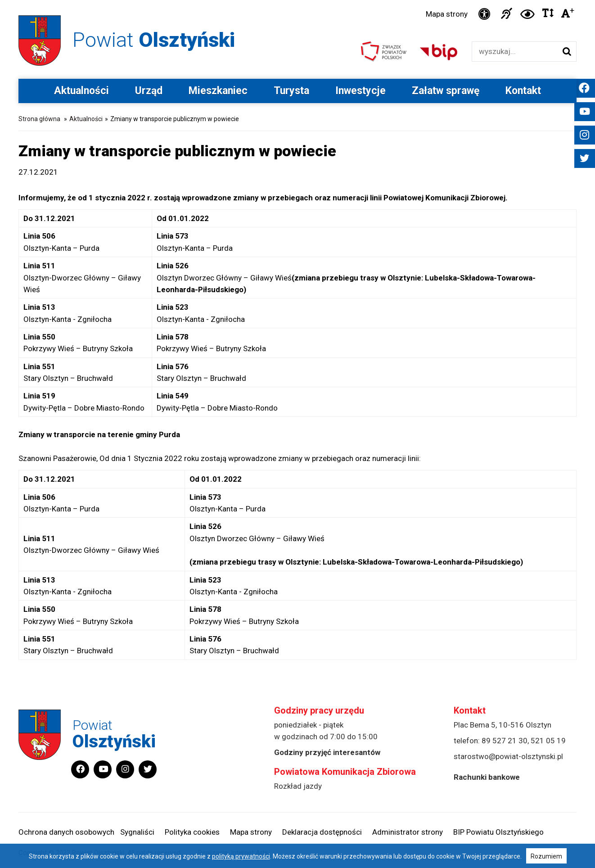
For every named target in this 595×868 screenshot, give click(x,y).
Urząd (149, 91)
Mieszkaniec (218, 91)
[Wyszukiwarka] (515, 52)
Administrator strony (408, 832)
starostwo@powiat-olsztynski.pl (508, 756)
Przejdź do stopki (297, 0)
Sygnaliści (137, 832)
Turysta (291, 91)
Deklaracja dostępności (322, 832)
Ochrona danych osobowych (66, 832)
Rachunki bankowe (487, 777)
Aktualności (81, 91)
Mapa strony (447, 14)
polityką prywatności (241, 856)
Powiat (154, 40)
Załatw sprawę (446, 91)
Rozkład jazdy (298, 786)
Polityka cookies (192, 832)
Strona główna (39, 119)
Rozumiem (546, 856)
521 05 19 (548, 741)
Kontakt (523, 91)
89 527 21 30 (505, 741)
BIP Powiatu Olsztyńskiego (498, 832)
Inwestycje (361, 91)
